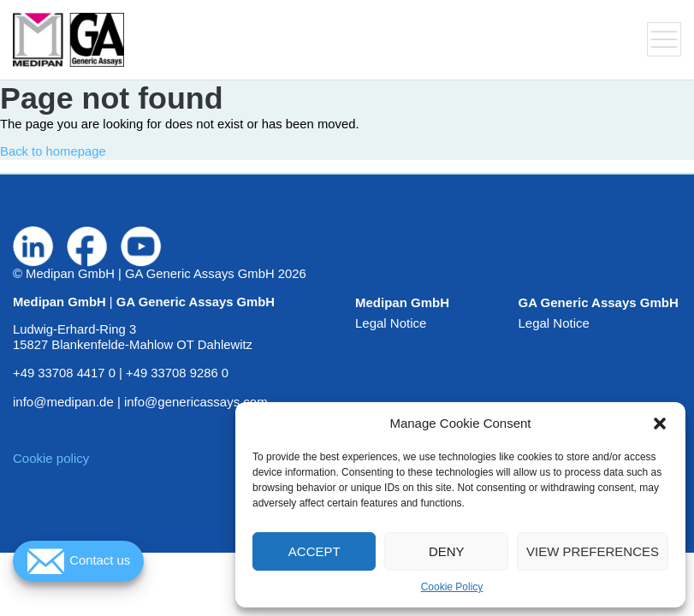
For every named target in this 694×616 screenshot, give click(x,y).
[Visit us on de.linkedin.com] (33, 246)
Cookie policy (51, 458)
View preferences (593, 551)
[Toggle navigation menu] (664, 39)
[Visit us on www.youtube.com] (141, 246)
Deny (447, 551)
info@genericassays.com (196, 402)
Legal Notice (391, 323)
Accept (314, 551)
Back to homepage (53, 151)
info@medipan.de (63, 402)
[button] (660, 423)
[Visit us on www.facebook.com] (87, 246)
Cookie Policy (452, 587)
